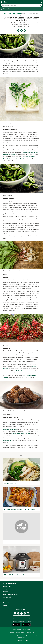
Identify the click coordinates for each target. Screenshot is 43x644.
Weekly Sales (7, 589)
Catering (5, 592)
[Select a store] (21, 9)
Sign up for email (21, 617)
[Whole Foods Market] (6, 2)
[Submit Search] (40, 5)
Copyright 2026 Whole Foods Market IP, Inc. (21, 629)
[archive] (19, 13)
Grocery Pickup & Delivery (10, 583)
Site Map (25, 635)
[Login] (38, 2)
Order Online (7, 603)
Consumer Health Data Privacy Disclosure (14, 635)
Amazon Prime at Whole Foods (11, 594)
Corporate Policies (21, 638)
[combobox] (20, 5)
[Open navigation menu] (1, 2)
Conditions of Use (30, 633)
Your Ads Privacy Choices (20, 633)
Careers (5, 605)
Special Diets (7, 600)
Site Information (31, 635)
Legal (36, 635)
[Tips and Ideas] (12, 13)
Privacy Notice (11, 633)
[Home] (5, 13)
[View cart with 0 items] (42, 2)
